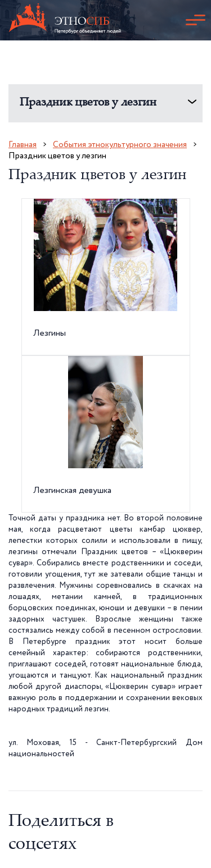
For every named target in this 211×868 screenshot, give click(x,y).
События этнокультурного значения (120, 145)
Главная (23, 145)
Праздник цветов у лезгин (88, 103)
